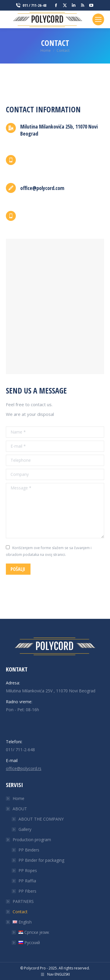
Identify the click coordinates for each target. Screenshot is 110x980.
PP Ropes (28, 870)
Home (18, 798)
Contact (20, 912)
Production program (29, 840)
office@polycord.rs (24, 768)
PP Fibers (27, 891)
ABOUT (17, 809)
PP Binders (29, 850)
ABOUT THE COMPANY (41, 819)
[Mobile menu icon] (98, 19)
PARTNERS (23, 901)
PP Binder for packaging (41, 860)
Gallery (25, 829)
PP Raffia (27, 881)
